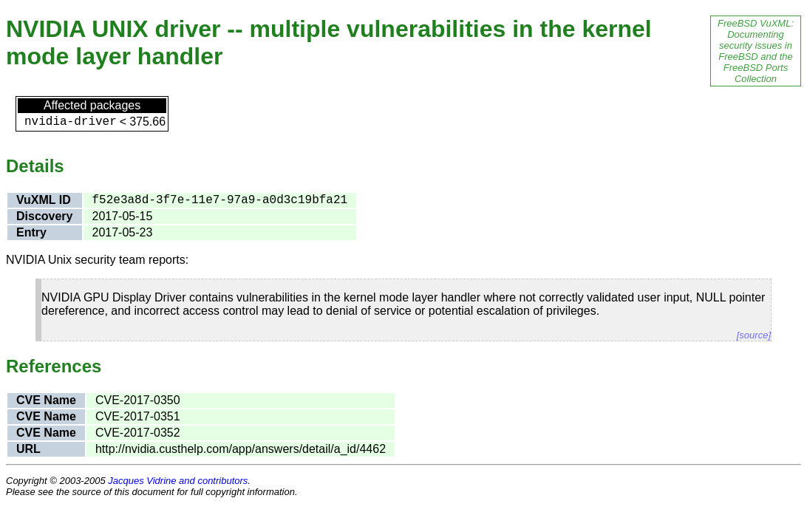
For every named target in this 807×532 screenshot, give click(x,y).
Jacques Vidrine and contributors (178, 481)
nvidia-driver (71, 122)
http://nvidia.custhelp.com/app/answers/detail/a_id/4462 (241, 449)
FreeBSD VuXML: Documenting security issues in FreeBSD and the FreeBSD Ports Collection (756, 51)
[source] (754, 335)
